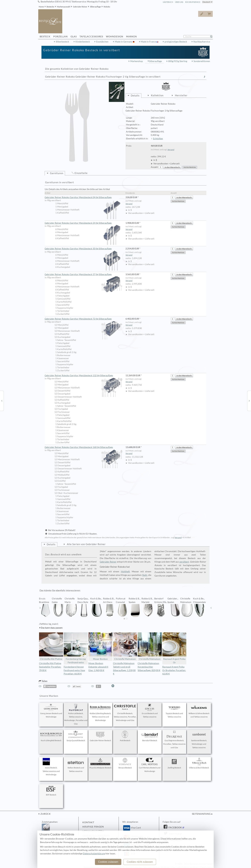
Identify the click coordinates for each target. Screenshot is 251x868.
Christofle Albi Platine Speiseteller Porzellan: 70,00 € (50, 667)
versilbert (184, 562)
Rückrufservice (193, 2)
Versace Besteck (125, 763)
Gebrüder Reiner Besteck (100, 736)
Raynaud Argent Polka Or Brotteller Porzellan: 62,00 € (174, 670)
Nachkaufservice (202, 42)
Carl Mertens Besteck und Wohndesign (150, 765)
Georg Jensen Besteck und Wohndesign (51, 711)
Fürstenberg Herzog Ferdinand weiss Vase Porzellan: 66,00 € (74, 670)
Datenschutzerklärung (94, 854)
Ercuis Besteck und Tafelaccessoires (150, 711)
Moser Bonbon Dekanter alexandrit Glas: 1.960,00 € (98, 667)
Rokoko (107, 7)
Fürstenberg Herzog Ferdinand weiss (76, 648)
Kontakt (88, 822)
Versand (171, 150)
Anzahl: (155, 167)
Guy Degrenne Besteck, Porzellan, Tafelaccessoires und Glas (174, 740)
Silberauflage (95, 7)
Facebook (175, 827)
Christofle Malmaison (125, 646)
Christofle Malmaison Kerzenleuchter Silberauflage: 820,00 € (149, 667)
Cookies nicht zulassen (140, 862)
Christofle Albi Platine (51, 646)
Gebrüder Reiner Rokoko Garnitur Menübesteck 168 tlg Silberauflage (83, 447)
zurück (45, 814)
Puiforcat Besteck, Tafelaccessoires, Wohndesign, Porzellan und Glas (76, 714)
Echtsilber (158, 139)
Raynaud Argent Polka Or (174, 648)
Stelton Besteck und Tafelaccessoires (76, 765)
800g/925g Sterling (178, 61)
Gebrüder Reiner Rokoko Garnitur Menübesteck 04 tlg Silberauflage (83, 197)
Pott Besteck (125, 736)
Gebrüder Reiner (80, 7)
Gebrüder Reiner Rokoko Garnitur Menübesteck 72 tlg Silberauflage (83, 319)
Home (41, 7)
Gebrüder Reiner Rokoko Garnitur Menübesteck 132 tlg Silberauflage (83, 376)
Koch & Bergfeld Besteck (51, 736)
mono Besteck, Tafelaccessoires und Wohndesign (51, 767)
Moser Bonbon (100, 646)
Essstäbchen (102, 42)
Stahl (145, 575)
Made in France (149, 42)
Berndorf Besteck (150, 736)
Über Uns (179, 2)
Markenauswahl (64, 7)
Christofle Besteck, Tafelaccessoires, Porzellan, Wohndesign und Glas (125, 713)
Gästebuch (168, 2)
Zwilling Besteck (174, 763)
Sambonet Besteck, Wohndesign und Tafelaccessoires (199, 740)
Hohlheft (125, 572)
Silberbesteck (62, 42)
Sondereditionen (202, 61)
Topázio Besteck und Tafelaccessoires (174, 711)
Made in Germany (124, 42)
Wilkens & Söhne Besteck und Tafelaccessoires (199, 711)
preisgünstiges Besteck (176, 42)
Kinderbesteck (83, 42)
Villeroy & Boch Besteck (199, 763)
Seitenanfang (201, 814)
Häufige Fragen (93, 827)
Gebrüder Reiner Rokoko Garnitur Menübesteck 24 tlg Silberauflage (83, 223)
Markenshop (137, 61)
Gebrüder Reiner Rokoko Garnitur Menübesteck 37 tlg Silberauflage (83, 275)
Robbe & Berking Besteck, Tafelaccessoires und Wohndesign (100, 713)
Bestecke (50, 7)
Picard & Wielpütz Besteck (100, 763)
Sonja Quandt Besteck (76, 736)
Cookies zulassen (108, 862)
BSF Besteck (51, 790)
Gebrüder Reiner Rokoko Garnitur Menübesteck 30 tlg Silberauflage (83, 249)
